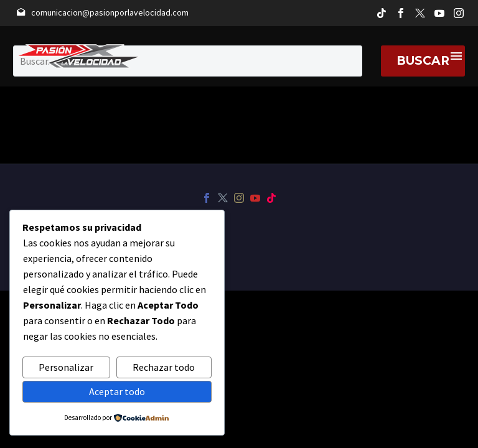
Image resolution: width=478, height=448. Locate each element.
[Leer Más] (102, 13)
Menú (456, 56)
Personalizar (66, 367)
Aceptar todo (117, 391)
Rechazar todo (164, 367)
